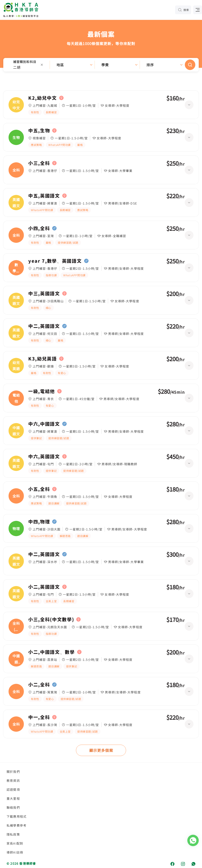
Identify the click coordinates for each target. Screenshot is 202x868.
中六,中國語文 (44, 424)
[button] (101, 65)
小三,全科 (39, 163)
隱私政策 (13, 834)
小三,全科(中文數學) (51, 619)
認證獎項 (13, 789)
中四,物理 (39, 522)
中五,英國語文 (44, 196)
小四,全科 (39, 228)
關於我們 (13, 772)
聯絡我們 (13, 807)
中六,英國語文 (44, 457)
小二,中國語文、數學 (52, 652)
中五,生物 (39, 131)
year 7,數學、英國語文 (55, 261)
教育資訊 (13, 780)
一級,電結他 (42, 391)
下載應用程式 (17, 816)
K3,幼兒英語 (43, 359)
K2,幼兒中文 (43, 98)
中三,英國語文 (44, 294)
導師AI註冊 (15, 852)
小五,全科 (39, 489)
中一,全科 (39, 717)
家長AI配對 (15, 843)
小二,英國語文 (44, 587)
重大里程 (13, 798)
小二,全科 (39, 685)
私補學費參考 (17, 825)
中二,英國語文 (44, 326)
